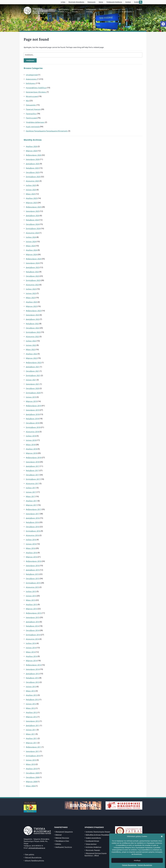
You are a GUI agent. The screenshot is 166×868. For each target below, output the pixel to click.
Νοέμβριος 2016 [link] (33, 512)
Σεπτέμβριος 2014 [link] (33, 622)
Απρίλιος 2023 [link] (32, 297)
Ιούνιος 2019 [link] (31, 390)
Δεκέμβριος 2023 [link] (33, 263)
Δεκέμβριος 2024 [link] (33, 213)
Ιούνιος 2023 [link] (31, 288)
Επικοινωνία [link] (90, 2)
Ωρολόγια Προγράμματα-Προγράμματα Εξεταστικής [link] (48, 130)
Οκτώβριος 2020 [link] (33, 381)
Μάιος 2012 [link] (31, 693)
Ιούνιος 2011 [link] (31, 714)
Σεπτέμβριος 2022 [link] (33, 326)
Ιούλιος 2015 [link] (31, 579)
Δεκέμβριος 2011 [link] (33, 710)
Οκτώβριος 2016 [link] (33, 516)
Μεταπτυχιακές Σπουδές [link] (77, 10)
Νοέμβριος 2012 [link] (33, 685)
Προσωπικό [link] (103, 9)
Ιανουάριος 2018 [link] (33, 453)
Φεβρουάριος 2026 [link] (34, 154)
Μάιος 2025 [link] (31, 192)
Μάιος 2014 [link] (31, 638)
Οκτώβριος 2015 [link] (33, 567)
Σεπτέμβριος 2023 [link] (33, 276)
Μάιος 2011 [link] (31, 718)
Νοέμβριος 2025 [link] (33, 166)
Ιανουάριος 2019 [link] (33, 402)
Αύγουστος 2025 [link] (33, 179)
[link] (163, 24)
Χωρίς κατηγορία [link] (33, 126)
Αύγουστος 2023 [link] (33, 280)
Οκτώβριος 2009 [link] (33, 756)
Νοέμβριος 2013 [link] (33, 664)
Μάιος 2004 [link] (31, 769)
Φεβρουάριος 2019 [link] (34, 398)
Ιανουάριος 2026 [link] (33, 158)
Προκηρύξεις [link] (31, 113)
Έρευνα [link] (115, 9)
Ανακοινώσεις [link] (32, 79)
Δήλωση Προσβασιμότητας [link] (34, 844)
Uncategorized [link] (32, 75)
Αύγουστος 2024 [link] (33, 230)
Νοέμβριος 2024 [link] (33, 217)
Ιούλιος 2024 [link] (31, 234)
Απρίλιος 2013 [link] (32, 680)
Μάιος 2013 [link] (31, 676)
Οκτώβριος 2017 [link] (33, 466)
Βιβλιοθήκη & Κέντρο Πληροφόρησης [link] (99, 818)
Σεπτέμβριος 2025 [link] (33, 175)
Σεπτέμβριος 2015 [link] (33, 571)
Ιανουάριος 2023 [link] (33, 310)
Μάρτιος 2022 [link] (32, 352)
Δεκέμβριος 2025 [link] (33, 162)
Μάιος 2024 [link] (31, 242)
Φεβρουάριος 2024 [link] (34, 255)
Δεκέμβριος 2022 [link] (33, 314)
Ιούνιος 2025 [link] (31, 187)
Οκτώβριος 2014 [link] (33, 617)
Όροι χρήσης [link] (30, 837)
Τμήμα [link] (51, 9)
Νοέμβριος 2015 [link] (33, 562)
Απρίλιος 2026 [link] (32, 145)
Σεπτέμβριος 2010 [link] (33, 740)
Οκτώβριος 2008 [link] (33, 761)
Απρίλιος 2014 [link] (32, 643)
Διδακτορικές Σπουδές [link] (91, 10)
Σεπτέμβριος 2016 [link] (33, 520)
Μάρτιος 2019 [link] (32, 394)
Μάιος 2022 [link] (31, 343)
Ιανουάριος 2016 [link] (33, 554)
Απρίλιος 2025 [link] (32, 196)
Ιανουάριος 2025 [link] (33, 208)
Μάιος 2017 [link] (31, 487)
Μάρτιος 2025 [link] (32, 200)
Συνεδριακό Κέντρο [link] (92, 824)
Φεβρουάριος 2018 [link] (34, 449)
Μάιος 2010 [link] (31, 748)
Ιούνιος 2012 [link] (31, 689)
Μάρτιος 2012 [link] (32, 702)
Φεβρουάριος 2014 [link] (34, 651)
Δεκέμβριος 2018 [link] (33, 406)
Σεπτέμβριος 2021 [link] (33, 369)
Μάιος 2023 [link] (31, 293)
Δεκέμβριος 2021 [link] (33, 360)
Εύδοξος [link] (58, 827)
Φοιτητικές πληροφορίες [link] (75, 2)
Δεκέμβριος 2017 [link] (33, 457)
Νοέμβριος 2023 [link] (33, 267)
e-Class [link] (62, 2)
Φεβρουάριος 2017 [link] (34, 499)
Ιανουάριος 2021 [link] (33, 377)
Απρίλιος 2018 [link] (32, 440)
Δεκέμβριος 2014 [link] (33, 609)
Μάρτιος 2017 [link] (32, 495)
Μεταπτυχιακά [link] (32, 96)
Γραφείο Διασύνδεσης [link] (93, 821)
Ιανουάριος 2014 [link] (33, 655)
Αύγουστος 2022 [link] (33, 331)
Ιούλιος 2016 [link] (31, 529)
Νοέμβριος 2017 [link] (33, 461)
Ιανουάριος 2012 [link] (33, 706)
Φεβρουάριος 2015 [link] (34, 600)
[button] (162, 854)
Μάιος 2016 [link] (31, 537)
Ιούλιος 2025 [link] (31, 183)
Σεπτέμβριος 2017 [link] (33, 470)
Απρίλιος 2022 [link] (32, 348)
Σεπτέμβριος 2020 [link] (33, 385)
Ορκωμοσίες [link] (31, 104)
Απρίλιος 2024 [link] (32, 246)
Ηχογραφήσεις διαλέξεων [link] (37, 88)
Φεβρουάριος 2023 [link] (34, 305)
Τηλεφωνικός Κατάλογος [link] (113, 2)
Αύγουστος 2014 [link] (33, 626)
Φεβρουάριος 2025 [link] (34, 204)
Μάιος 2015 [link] (31, 588)
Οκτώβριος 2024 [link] (33, 221)
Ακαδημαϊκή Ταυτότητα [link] (64, 830)
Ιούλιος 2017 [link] (31, 478)
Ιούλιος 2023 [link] (31, 284)
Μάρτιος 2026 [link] (32, 149)
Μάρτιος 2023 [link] (32, 301)
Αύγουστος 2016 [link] (33, 525)
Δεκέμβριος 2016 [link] (33, 508)
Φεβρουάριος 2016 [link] (34, 550)
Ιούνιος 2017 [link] (31, 482)
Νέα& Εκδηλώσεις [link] (127, 10)
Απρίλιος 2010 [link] (32, 752)
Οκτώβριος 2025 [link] (33, 170)
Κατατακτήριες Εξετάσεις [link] (36, 92)
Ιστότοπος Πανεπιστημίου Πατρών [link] (98, 815)
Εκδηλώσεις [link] (31, 83)
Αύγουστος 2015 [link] (33, 575)
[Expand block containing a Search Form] (141, 2)
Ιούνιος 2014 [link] (31, 634)
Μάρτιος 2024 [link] (32, 251)
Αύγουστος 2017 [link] (33, 474)
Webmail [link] (58, 818)
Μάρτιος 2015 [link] (32, 596)
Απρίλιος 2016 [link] (32, 541)
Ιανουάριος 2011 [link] (33, 735)
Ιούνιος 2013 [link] (31, 672)
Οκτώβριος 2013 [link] (33, 668)
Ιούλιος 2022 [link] (31, 335)
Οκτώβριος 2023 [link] (33, 272)
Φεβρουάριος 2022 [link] (34, 356)
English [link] (135, 2)
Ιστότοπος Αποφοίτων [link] (93, 830)
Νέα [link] (28, 100)
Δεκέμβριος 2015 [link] (33, 558)
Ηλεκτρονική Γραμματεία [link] (64, 815)
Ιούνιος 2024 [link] (31, 238)
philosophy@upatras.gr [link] (37, 831)
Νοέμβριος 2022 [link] (33, 318)
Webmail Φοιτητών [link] (62, 821)
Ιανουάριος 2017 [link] (33, 504)
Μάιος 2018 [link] (31, 436)
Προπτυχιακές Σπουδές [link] (63, 10)
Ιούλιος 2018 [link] (31, 428)
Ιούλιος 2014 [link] (31, 630)
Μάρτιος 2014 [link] (32, 647)
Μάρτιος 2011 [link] (32, 727)
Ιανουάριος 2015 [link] (33, 605)
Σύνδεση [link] (127, 2)
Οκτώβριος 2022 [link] (33, 322)
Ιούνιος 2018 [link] (31, 432)
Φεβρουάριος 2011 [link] (34, 731)
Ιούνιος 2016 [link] (31, 533)
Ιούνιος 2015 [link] (31, 584)
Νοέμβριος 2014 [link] (33, 613)
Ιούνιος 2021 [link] (31, 373)
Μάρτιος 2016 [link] (32, 546)
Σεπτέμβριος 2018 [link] (33, 419)
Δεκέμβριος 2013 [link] (33, 659)
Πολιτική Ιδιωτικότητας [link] (33, 840)
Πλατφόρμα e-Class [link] (62, 824)
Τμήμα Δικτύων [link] (91, 827)
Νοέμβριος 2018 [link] (33, 411)
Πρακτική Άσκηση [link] (33, 109)
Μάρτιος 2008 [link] (32, 765)
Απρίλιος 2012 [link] (32, 697)
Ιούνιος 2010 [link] (31, 744)
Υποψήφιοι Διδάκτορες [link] (36, 121)
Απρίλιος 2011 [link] (32, 723)
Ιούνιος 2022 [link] (31, 339)
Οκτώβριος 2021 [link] (33, 364)
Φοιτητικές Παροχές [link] (93, 833)
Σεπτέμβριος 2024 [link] (33, 225)
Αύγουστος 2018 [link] (33, 423)
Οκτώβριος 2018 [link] (33, 415)
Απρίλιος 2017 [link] (32, 491)
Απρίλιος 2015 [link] (32, 592)
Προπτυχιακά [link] (32, 117)
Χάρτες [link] (99, 2)
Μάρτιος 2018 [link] (32, 444)
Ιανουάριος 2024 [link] (33, 259)
